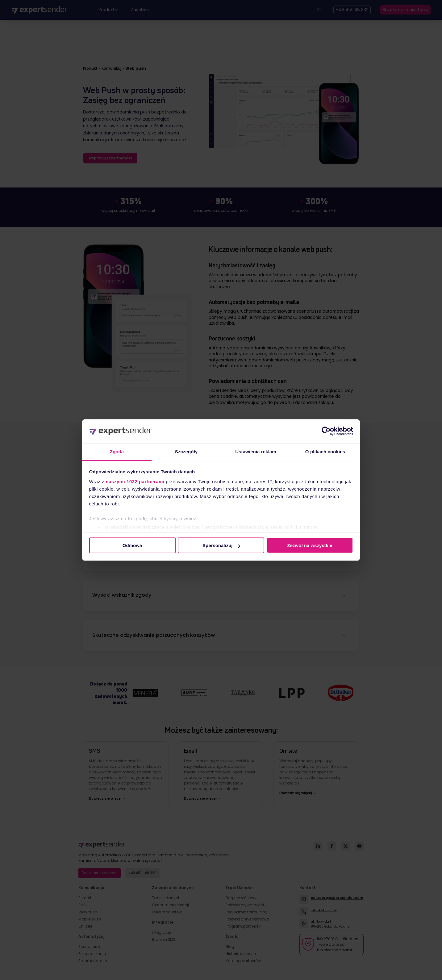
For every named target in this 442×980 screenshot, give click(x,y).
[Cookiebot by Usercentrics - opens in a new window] (326, 431)
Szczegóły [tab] (186, 452)
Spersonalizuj (221, 545)
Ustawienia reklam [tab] (256, 452)
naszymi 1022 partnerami (135, 482)
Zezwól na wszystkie (310, 545)
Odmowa (132, 545)
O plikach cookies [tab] (325, 452)
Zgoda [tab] (117, 452)
